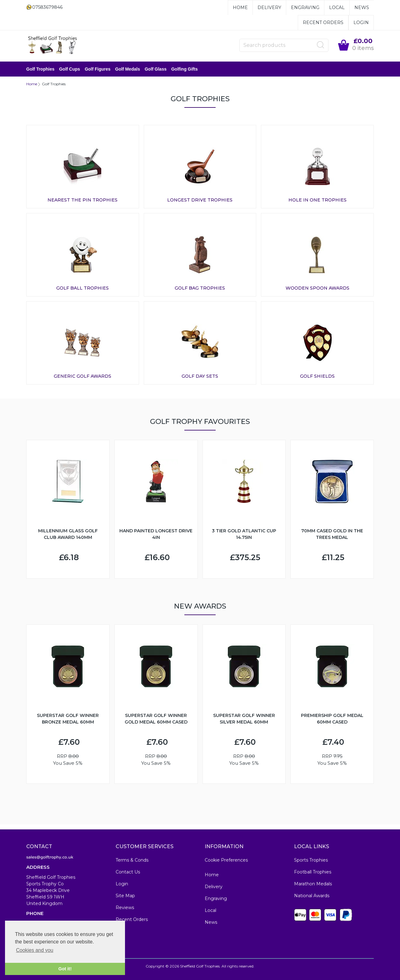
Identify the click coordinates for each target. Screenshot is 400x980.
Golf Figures (97, 69)
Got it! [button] (65, 969)
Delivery (269, 7)
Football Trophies (313, 872)
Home (240, 7)
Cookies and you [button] (35, 950)
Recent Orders (323, 22)
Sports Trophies (311, 860)
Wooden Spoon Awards (317, 288)
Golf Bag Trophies (200, 288)
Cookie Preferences (226, 860)
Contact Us (128, 872)
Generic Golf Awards (82, 376)
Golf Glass (156, 69)
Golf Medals (128, 69)
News (362, 7)
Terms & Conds (132, 860)
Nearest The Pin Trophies (82, 200)
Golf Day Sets (200, 376)
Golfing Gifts (185, 69)
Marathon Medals (313, 884)
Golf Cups (70, 69)
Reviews (125, 908)
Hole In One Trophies (317, 200)
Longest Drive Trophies (200, 200)
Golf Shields (317, 376)
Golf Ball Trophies (82, 288)
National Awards (312, 896)
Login (361, 22)
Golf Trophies (40, 69)
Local (337, 7)
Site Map (125, 896)
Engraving (305, 7)
